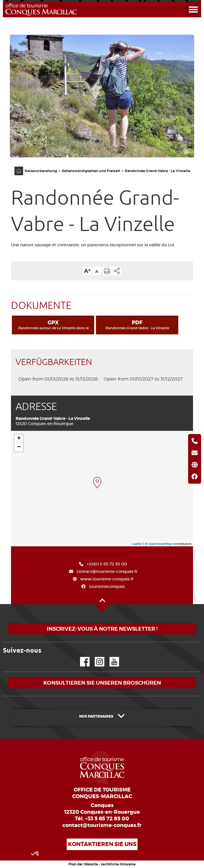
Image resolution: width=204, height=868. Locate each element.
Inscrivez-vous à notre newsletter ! (102, 629)
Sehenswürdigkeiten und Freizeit (91, 171)
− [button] (19, 447)
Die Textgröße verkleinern (97, 271)
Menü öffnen (186, 2)
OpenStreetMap (160, 544)
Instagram (95, 657)
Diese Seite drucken (107, 271)
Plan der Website (83, 864)
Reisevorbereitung (41, 171)
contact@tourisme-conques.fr (102, 825)
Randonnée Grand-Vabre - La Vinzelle (157, 171)
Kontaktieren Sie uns (102, 844)
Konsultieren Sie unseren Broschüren (102, 683)
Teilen (117, 271)
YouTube (111, 657)
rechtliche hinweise (118, 864)
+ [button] (19, 439)
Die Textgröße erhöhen (87, 271)
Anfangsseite (16, 167)
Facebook (81, 657)
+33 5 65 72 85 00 (107, 819)
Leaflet (137, 544)
